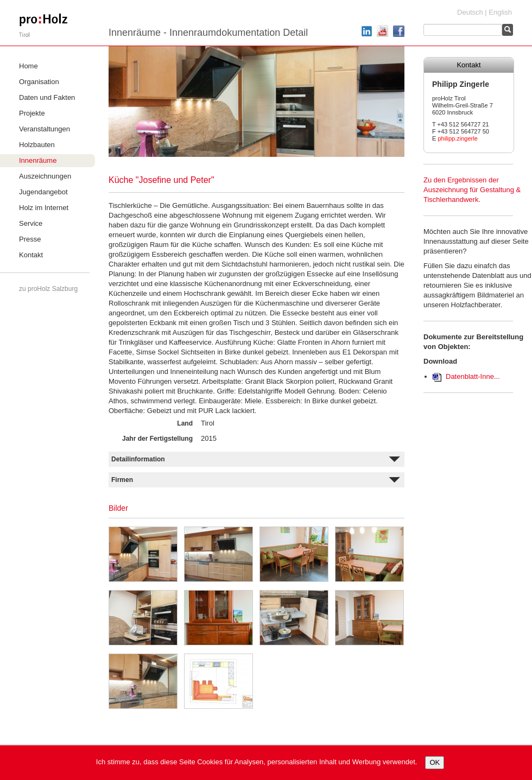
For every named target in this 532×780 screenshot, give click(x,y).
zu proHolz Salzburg (48, 289)
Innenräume (38, 160)
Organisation (39, 82)
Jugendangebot (43, 192)
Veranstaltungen (45, 129)
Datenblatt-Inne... (473, 376)
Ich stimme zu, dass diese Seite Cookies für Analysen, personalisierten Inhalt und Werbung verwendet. (257, 762)
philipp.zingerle (457, 138)
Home (28, 66)
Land (185, 423)
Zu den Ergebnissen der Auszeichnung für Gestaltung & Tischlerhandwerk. (472, 190)
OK (435, 762)
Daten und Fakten (47, 97)
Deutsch (470, 12)
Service (31, 223)
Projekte (32, 113)
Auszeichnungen (45, 176)
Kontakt (31, 255)
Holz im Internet (44, 208)
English (500, 12)
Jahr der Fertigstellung (157, 439)
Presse (30, 239)
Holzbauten (37, 145)
